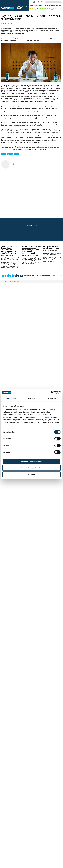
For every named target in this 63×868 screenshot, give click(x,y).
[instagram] (42, 2)
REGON (17, 154)
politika (4, 154)
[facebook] (38, 2)
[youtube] (34, 2)
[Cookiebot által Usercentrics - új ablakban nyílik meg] (51, 392)
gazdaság (10, 154)
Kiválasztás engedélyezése (31, 468)
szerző (13, 163)
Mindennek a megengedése (31, 462)
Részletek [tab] (31, 398)
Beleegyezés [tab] (11, 398)
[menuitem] (31, 6)
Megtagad (31, 474)
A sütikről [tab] (52, 398)
